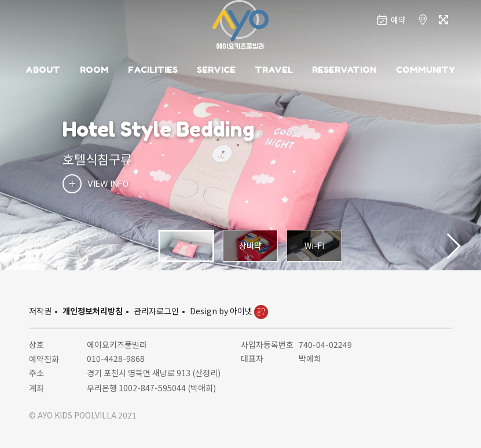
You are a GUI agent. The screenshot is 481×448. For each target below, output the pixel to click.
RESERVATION (344, 70)
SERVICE (216, 70)
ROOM (94, 70)
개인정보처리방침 (93, 311)
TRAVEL (274, 70)
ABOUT (43, 70)
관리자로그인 (156, 311)
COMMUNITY (426, 70)
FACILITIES (153, 70)
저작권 (40, 311)
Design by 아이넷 (229, 311)
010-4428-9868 (116, 358)
